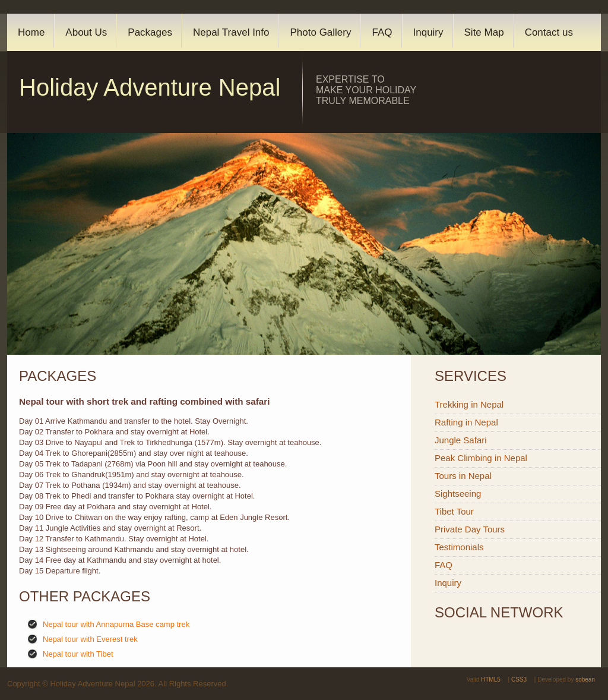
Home (31, 32)
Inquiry (428, 32)
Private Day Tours (470, 529)
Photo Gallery (320, 32)
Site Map (484, 32)
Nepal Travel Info (231, 32)
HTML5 (491, 679)
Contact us (549, 32)
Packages (150, 32)
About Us (86, 32)
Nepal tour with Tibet (78, 654)
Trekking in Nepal (469, 404)
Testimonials (459, 547)
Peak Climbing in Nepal (481, 458)
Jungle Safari (461, 440)
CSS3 (519, 679)
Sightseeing (458, 494)
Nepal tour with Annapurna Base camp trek (116, 624)
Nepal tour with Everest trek (90, 639)
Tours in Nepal (463, 476)
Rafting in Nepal (466, 422)
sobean (585, 679)
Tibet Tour (454, 511)
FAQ (382, 32)
